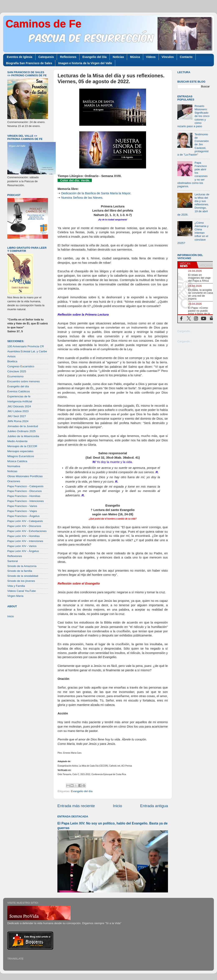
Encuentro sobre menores (23, 381)
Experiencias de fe (19, 396)
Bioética (12, 361)
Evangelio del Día (95, 57)
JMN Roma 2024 (18, 421)
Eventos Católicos (19, 391)
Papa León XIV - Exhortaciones (27, 531)
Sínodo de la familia (20, 571)
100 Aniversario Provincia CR (26, 346)
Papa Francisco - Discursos (25, 491)
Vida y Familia (16, 586)
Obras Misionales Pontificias (25, 476)
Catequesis (46, 57)
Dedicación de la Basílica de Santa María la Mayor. (96, 193)
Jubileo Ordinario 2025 (21, 431)
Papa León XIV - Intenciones (25, 541)
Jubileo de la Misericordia (23, 436)
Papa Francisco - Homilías (24, 496)
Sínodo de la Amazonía (22, 566)
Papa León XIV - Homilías (23, 536)
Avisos (11, 356)
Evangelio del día (82, 791)
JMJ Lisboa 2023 (18, 411)
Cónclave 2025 (17, 371)
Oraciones (14, 481)
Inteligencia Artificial (20, 401)
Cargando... (185, 331)
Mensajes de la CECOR (22, 446)
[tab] (187, 265)
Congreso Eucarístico (21, 366)
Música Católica (17, 461)
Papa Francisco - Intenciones (26, 501)
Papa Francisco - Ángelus (23, 516)
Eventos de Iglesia (20, 57)
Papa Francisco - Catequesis (25, 486)
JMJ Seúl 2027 (17, 416)
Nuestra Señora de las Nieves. (82, 198)
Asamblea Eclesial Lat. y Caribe (27, 351)
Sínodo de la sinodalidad (23, 576)
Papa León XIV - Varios (22, 546)
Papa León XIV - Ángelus (23, 551)
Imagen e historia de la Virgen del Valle (85, 63)
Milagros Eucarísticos (21, 456)
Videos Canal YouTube (22, 591)
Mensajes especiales (20, 451)
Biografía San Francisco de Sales (29, 63)
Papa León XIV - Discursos (24, 526)
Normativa (14, 466)
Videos (151, 57)
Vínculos (168, 57)
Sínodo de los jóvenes (21, 581)
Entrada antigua (154, 806)
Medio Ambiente (17, 441)
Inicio (117, 806)
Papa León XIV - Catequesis (25, 521)
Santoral (13, 561)
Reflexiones (68, 57)
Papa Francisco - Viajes (22, 511)
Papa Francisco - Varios (22, 506)
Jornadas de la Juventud (23, 426)
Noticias (118, 57)
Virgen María (15, 596)
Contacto (186, 57)
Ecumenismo (15, 376)
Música (135, 57)
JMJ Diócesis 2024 (19, 406)
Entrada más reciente (76, 806)
